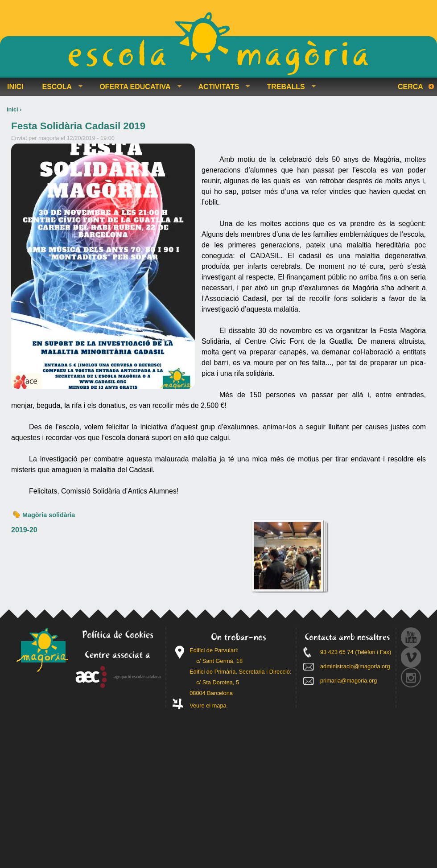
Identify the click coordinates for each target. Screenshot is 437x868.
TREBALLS (287, 87)
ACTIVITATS (221, 87)
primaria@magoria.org (349, 681)
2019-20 (24, 530)
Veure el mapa (208, 706)
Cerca (410, 87)
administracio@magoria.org (355, 666)
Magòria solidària (49, 515)
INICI (15, 87)
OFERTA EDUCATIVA (137, 87)
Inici (12, 109)
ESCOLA (59, 87)
